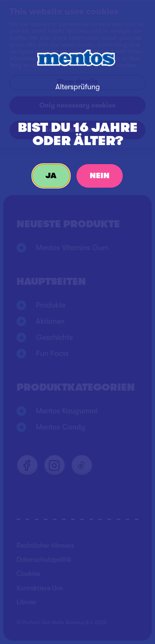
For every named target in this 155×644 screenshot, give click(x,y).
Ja (51, 176)
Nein (100, 176)
